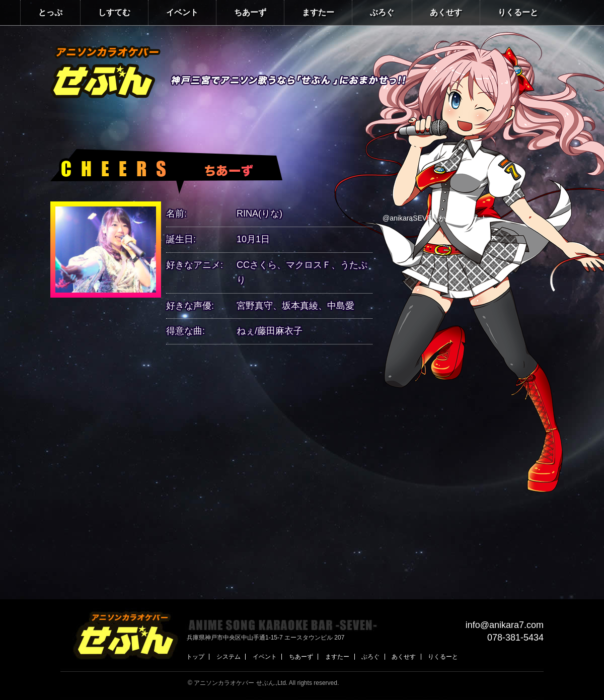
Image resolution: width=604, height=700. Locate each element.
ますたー (318, 12)
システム (229, 657)
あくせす (446, 12)
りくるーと (518, 12)
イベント (182, 12)
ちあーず (250, 12)
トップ (195, 657)
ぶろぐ (382, 12)
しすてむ (114, 12)
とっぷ (50, 12)
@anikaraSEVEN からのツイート (435, 218)
